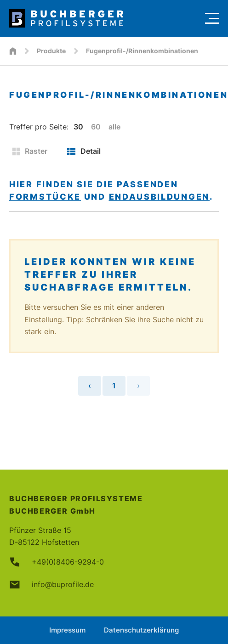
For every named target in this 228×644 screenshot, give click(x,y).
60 (96, 127)
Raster (30, 151)
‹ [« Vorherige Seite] (90, 386)
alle (114, 127)
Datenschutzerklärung (141, 630)
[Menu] (212, 18)
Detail (84, 151)
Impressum (67, 630)
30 (78, 127)
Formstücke (45, 197)
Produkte (51, 51)
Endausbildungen (160, 197)
